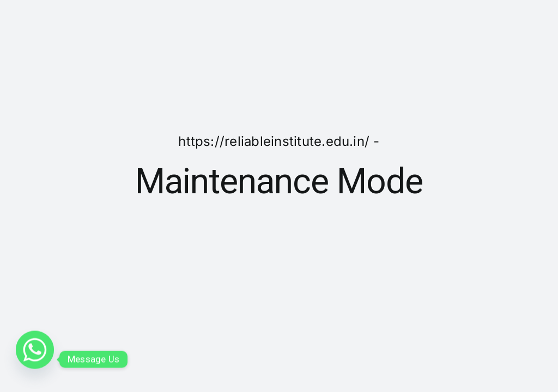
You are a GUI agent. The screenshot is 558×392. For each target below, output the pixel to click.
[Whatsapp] (35, 359)
